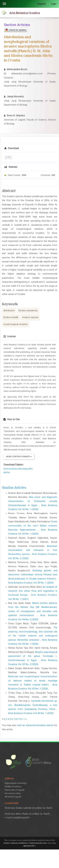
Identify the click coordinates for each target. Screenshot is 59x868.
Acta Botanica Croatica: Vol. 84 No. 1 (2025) (31, 713)
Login (54, 4)
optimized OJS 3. (29, 846)
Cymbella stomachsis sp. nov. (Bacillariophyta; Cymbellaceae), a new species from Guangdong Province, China (33, 705)
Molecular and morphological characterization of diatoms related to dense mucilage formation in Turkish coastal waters (33, 681)
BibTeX (7, 472)
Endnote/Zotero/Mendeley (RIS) (18, 469)
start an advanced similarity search (35, 725)
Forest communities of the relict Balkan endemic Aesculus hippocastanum (33, 526)
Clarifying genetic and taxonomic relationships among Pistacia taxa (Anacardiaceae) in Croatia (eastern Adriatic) (33, 575)
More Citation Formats (19, 457)
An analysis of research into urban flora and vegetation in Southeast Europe (33, 591)
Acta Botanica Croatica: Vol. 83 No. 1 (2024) (31, 583)
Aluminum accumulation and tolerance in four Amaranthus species (33, 550)
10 (20, 719)
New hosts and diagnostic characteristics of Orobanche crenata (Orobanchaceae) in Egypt (33, 501)
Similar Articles (14, 488)
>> (26, 719)
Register (42, 4)
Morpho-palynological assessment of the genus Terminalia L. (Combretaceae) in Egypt (33, 656)
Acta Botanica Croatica (25, 13)
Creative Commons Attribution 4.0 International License (25, 843)
